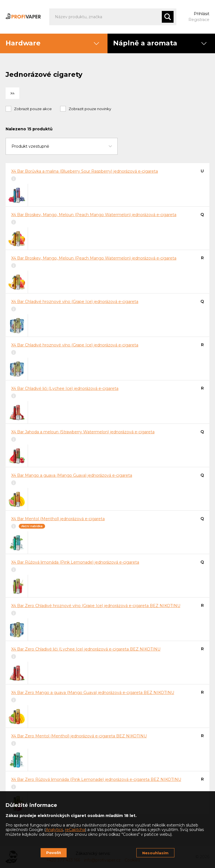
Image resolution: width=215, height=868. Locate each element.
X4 (12, 93)
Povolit (54, 853)
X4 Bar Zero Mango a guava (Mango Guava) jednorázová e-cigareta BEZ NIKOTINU (93, 693)
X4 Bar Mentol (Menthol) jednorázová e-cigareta (58, 519)
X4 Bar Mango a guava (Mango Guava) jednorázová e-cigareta (72, 475)
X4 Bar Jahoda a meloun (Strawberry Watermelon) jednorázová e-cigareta (83, 432)
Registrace (199, 20)
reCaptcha (75, 830)
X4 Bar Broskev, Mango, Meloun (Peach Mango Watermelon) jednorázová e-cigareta (94, 215)
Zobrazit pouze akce (33, 109)
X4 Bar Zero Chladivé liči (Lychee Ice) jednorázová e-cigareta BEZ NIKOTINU (86, 649)
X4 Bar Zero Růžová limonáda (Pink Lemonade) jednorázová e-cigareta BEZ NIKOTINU (96, 779)
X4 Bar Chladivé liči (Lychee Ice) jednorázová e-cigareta (65, 388)
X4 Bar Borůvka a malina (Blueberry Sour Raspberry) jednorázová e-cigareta (85, 171)
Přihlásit (202, 14)
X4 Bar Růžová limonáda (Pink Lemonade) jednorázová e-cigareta (75, 562)
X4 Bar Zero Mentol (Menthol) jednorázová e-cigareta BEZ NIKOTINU (79, 736)
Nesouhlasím (155, 853)
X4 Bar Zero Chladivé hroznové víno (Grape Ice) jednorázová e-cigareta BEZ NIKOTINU (96, 606)
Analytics (54, 830)
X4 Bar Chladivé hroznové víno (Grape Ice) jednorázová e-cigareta (75, 302)
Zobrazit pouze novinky (90, 109)
